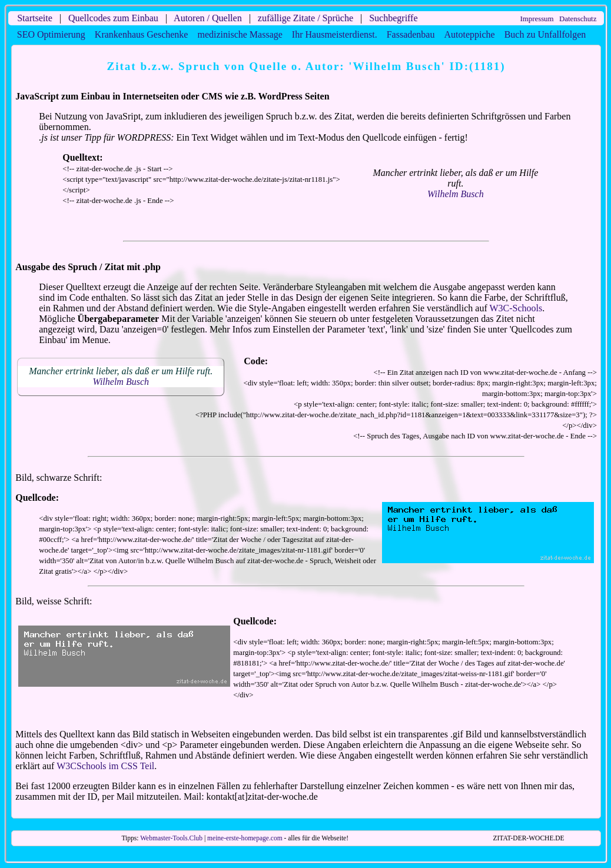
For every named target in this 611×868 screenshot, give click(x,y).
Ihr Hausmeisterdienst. (335, 34)
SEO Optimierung (51, 34)
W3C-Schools (516, 308)
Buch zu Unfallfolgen (545, 34)
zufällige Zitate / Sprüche (305, 18)
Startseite (35, 18)
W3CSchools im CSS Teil (105, 766)
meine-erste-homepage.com (245, 838)
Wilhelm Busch (456, 194)
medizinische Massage (240, 34)
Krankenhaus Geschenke (142, 34)
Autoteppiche (469, 34)
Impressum (537, 19)
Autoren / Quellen (208, 18)
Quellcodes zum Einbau (113, 18)
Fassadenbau (411, 34)
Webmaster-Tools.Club (171, 838)
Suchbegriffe (393, 18)
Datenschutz (578, 19)
